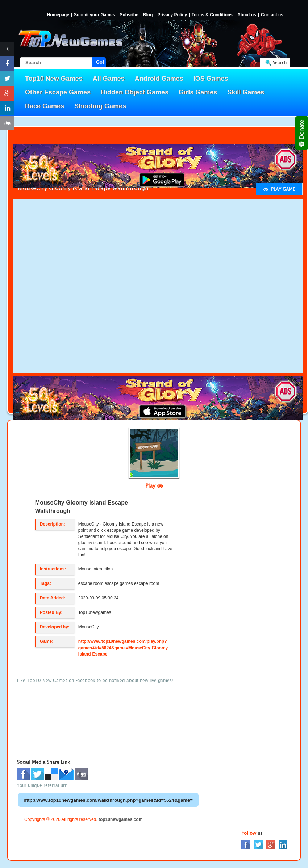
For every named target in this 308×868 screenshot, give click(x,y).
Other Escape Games (58, 92)
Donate (302, 133)
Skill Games (246, 92)
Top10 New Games (54, 79)
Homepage (58, 15)
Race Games (45, 106)
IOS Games (211, 79)
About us (247, 15)
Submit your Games (94, 15)
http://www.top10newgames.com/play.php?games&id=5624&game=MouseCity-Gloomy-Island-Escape (124, 648)
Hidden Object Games (135, 92)
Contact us (272, 15)
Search (280, 62)
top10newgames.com (120, 819)
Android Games (159, 79)
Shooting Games (100, 106)
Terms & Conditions (212, 15)
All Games (109, 79)
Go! (100, 62)
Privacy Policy (172, 15)
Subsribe (129, 15)
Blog (148, 15)
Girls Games (198, 92)
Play (154, 485)
